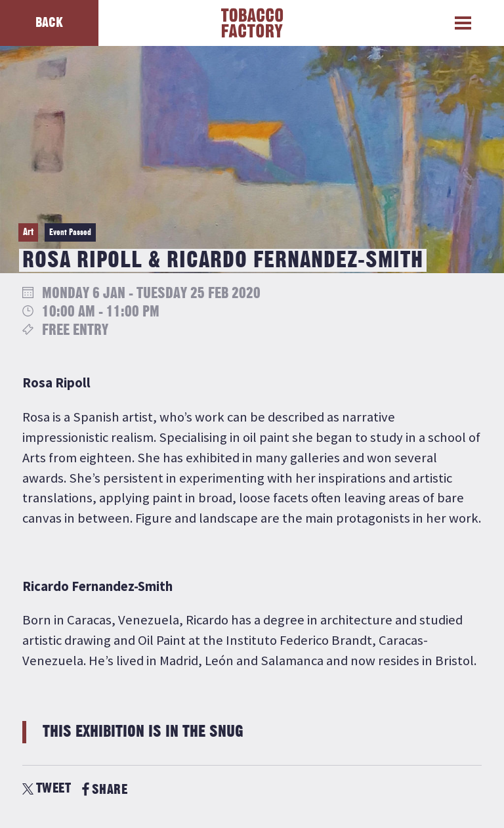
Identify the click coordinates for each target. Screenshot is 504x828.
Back (49, 23)
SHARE (105, 790)
